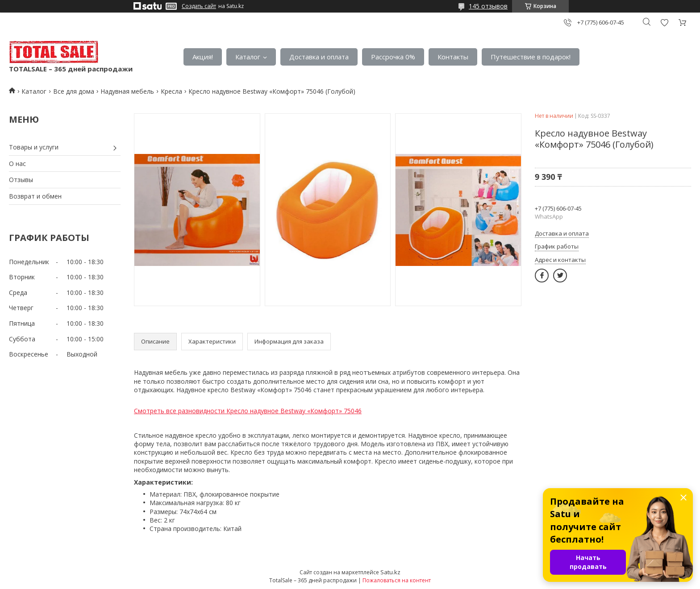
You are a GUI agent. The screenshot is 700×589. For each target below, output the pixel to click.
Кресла (171, 91)
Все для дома (74, 91)
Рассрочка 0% (393, 57)
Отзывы (21, 180)
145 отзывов (488, 6)
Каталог (248, 57)
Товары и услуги (34, 147)
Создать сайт (199, 6)
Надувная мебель (127, 91)
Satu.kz (390, 572)
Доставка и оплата (319, 57)
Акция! (203, 57)
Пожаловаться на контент (397, 580)
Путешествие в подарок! (531, 57)
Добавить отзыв (664, 23)
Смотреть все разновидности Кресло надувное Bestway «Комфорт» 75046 (248, 411)
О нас (17, 164)
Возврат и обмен (35, 196)
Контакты (453, 57)
